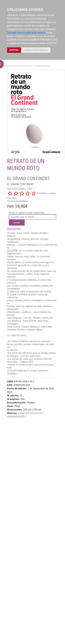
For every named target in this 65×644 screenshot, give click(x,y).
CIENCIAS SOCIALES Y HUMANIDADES (31, 66)
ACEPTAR (14, 50)
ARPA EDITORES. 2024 (20, 189)
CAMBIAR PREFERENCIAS (36, 50)
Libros (7, 66)
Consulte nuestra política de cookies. (26, 33)
